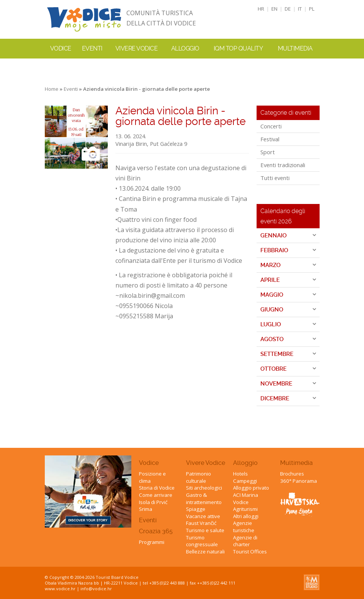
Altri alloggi (246, 516)
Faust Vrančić (201, 523)
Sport (268, 152)
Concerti (271, 126)
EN (274, 9)
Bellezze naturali (205, 552)
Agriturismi (245, 509)
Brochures (292, 474)
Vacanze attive (203, 516)
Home (52, 89)
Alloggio (245, 463)
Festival (270, 139)
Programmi (152, 542)
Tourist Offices (250, 552)
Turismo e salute (205, 530)
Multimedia (296, 463)
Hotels (240, 474)
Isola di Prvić (153, 502)
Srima (146, 509)
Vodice (149, 463)
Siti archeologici (204, 488)
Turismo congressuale (202, 541)
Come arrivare (156, 495)
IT (300, 9)
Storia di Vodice (157, 488)
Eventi (92, 48)
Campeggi (245, 481)
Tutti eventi (275, 178)
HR (261, 9)
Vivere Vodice (206, 463)
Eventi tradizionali (283, 165)
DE (288, 9)
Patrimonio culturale (199, 477)
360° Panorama (299, 481)
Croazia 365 (156, 531)
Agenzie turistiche (244, 527)
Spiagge (196, 509)
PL (312, 9)
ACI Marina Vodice (246, 499)
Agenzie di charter (245, 541)
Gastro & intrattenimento (204, 499)
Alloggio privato (251, 488)
